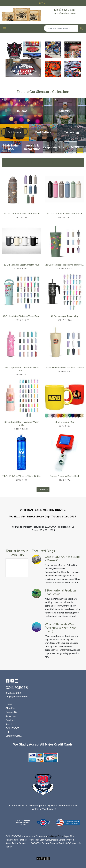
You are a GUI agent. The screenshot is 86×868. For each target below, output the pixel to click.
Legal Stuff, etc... (14, 736)
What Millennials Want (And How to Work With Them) (61, 627)
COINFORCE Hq (12, 730)
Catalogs (10, 720)
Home (9, 704)
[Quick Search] (61, 28)
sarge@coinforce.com (65, 13)
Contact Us (11, 712)
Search (9, 724)
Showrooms (11, 716)
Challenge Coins (55, 836)
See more (43, 489)
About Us (10, 708)
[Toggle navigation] (5, 28)
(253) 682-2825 (65, 10)
